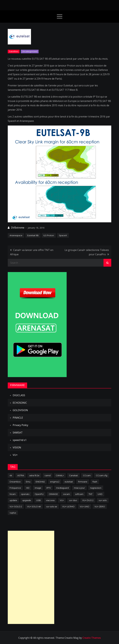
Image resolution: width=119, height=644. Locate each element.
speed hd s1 (20, 440)
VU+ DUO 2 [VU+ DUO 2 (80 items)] (88, 500)
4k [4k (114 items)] (11, 475)
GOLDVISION (20, 410)
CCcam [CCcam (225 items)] (87, 475)
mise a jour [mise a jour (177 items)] (79, 488)
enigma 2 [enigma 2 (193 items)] (55, 482)
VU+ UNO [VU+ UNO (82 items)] (85, 506)
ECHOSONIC (20, 403)
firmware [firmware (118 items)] (83, 482)
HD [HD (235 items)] (28, 488)
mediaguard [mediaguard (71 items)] (62, 488)
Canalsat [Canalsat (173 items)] (73, 475)
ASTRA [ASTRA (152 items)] (21, 475)
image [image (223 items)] (38, 488)
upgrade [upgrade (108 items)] (27, 500)
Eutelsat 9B (33, 235)
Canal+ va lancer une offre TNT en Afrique (32, 252)
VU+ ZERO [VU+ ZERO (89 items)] (100, 506)
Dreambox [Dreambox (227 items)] (15, 482)
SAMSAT (18, 433)
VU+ (15, 455)
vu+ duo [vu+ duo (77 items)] (73, 500)
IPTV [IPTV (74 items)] (49, 488)
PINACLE (18, 418)
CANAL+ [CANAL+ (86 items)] (60, 475)
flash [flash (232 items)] (95, 482)
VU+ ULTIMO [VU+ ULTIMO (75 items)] (68, 506)
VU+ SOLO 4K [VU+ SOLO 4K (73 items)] (34, 506)
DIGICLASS (19, 395)
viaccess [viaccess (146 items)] (50, 500)
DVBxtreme (18, 228)
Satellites (14, 51)
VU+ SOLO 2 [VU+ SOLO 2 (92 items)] (16, 506)
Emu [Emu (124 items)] (28, 482)
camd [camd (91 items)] (48, 475)
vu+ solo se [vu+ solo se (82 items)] (52, 506)
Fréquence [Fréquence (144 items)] (15, 488)
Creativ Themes (92, 638)
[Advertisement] (31, 577)
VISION (17, 447)
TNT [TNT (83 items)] (90, 494)
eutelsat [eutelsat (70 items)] (69, 482)
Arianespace (16, 235)
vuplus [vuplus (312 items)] (13, 513)
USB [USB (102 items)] (39, 500)
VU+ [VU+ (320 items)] (62, 500)
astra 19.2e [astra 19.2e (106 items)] (34, 475)
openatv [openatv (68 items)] (25, 494)
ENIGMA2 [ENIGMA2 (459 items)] (40, 482)
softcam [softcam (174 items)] (79, 494)
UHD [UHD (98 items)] (100, 494)
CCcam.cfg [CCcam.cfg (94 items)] (102, 475)
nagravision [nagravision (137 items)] (96, 488)
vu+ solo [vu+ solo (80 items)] (103, 500)
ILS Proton (49, 235)
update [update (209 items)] (13, 500)
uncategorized (30, 51)
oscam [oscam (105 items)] (66, 494)
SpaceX (63, 235)
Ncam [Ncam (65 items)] (13, 494)
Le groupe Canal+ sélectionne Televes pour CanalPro (87, 252)
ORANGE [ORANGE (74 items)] (53, 494)
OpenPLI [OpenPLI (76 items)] (39, 494)
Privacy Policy (20, 425)
